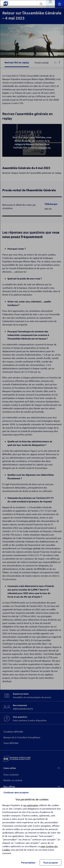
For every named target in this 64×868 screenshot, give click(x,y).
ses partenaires (31, 805)
